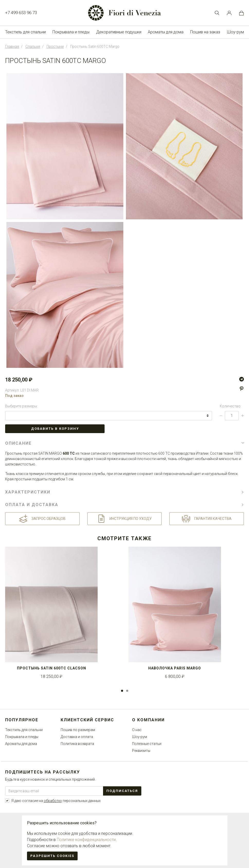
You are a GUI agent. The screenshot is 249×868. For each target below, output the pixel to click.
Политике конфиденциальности (86, 840)
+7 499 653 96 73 (21, 13)
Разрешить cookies (52, 856)
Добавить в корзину (55, 429)
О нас (137, 730)
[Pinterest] (242, 389)
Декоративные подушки (119, 32)
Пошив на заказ (205, 32)
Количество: (230, 406)
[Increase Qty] (243, 416)
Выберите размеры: (21, 406)
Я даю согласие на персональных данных (56, 801)
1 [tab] (122, 691)
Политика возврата (77, 744)
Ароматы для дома (166, 32)
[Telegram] (242, 379)
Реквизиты (141, 751)
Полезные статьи (147, 744)
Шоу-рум (235, 32)
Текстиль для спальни (25, 32)
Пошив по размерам (78, 730)
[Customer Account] (229, 13)
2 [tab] (127, 691)
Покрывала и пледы (71, 32)
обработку (53, 801)
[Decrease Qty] (221, 416)
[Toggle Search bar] (217, 13)
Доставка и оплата (77, 737)
